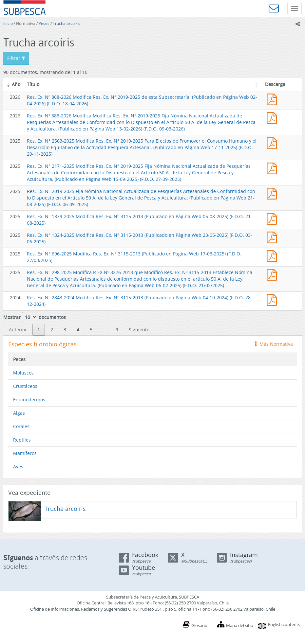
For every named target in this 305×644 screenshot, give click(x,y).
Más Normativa (274, 344)
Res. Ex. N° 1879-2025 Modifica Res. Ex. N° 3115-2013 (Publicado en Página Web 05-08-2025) (273, 218)
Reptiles (22, 440)
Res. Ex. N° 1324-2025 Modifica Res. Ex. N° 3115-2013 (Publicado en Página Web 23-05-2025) (273, 237)
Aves (18, 467)
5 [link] (91, 330)
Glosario (199, 625)
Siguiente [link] (139, 330)
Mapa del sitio (240, 625)
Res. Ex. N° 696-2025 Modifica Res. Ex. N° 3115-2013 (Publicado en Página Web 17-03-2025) (273, 255)
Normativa (26, 23)
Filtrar (16, 58)
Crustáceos (25, 386)
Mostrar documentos (35, 317)
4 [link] (78, 330)
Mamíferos (25, 453)
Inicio (8, 23)
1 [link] (39, 330)
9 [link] (117, 330)
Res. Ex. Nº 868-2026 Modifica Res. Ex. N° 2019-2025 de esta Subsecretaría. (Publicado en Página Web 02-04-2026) (273, 99)
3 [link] (65, 330)
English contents (284, 624)
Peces (44, 23)
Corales (21, 426)
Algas (19, 413)
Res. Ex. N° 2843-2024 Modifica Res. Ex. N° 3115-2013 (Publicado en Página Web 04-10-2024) (273, 299)
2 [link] (52, 330)
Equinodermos (29, 400)
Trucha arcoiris (67, 23)
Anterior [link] (18, 330)
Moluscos (23, 373)
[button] (9, 84)
